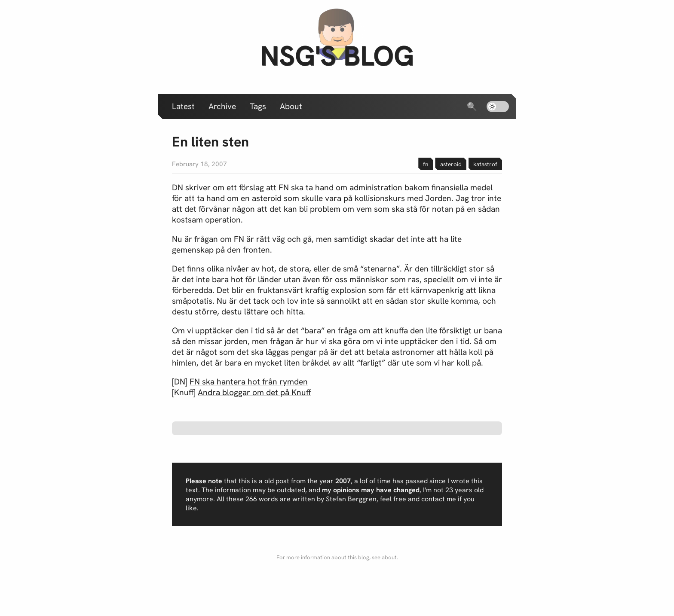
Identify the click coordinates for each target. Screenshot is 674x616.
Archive (222, 106)
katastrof (485, 164)
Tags (258, 106)
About (291, 106)
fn (426, 164)
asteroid (451, 164)
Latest (183, 106)
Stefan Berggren (351, 499)
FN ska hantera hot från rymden (249, 382)
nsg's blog (337, 56)
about (389, 557)
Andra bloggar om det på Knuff (254, 392)
